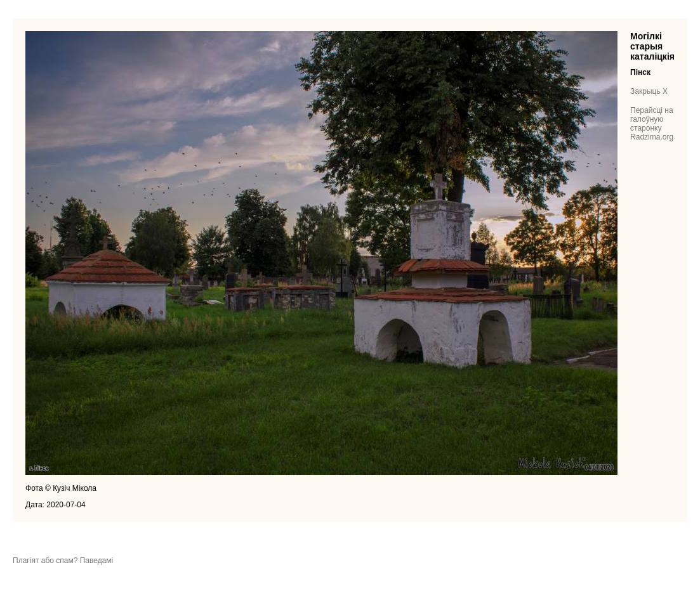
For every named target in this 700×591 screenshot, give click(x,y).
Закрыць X (649, 91)
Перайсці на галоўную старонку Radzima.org (652, 124)
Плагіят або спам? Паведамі (63, 561)
